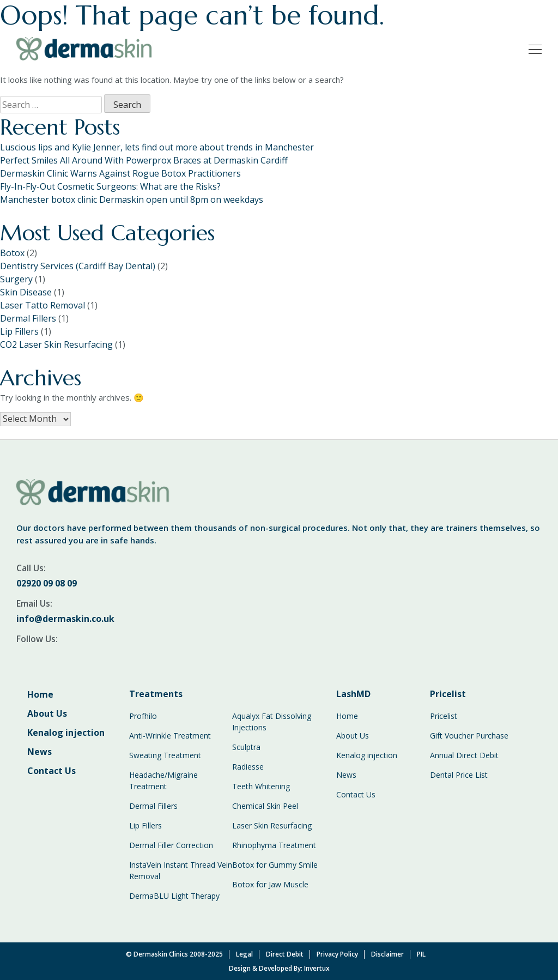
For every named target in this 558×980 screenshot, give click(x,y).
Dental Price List (459, 775)
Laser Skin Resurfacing (272, 825)
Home (40, 694)
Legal (244, 954)
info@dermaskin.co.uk (65, 619)
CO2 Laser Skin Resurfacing (56, 344)
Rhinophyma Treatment (274, 845)
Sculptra (246, 747)
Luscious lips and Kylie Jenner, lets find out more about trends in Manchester (157, 147)
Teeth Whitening (261, 786)
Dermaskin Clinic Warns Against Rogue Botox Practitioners (120, 173)
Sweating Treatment (165, 755)
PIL (421, 954)
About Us (47, 713)
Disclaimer (387, 954)
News (40, 752)
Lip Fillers (19, 331)
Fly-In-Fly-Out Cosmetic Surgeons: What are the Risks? (110, 186)
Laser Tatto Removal (43, 305)
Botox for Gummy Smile (275, 865)
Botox (12, 253)
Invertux (317, 968)
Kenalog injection (66, 733)
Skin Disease (26, 292)
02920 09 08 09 (47, 583)
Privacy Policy (337, 954)
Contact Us (51, 771)
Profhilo (143, 716)
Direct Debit (285, 954)
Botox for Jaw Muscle (270, 884)
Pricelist (444, 716)
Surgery (16, 279)
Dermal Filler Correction (171, 845)
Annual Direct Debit (464, 755)
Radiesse (248, 767)
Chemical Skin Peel (265, 806)
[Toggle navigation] (532, 49)
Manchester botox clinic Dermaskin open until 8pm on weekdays (132, 199)
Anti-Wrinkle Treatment (170, 736)
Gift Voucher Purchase (469, 736)
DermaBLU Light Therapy (174, 896)
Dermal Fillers (28, 318)
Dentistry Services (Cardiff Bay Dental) (78, 266)
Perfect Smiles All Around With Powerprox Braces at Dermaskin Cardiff (144, 160)
